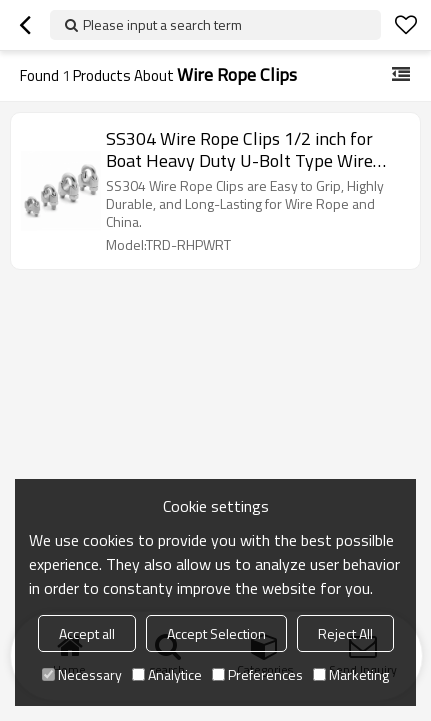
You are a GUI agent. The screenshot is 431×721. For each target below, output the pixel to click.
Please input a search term (162, 24)
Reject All (345, 633)
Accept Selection (216, 633)
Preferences (257, 674)
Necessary (82, 674)
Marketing (351, 674)
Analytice (167, 674)
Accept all (87, 633)
